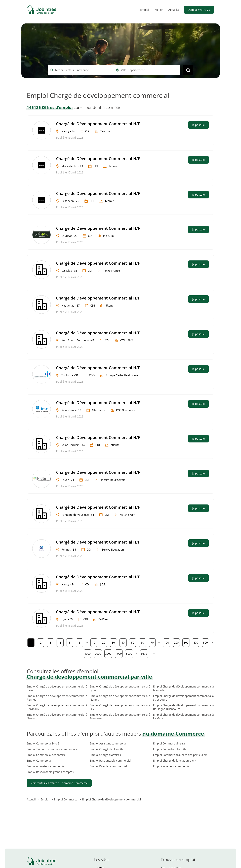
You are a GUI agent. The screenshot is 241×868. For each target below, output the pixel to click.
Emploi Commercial (39, 761)
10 (95, 642)
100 (167, 642)
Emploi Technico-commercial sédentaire (52, 749)
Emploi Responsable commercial (110, 761)
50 (134, 642)
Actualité (174, 10)
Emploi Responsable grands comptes (50, 772)
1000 (88, 653)
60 (143, 642)
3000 (109, 653)
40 (124, 642)
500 (206, 642)
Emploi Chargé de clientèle (107, 749)
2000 (98, 653)
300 (187, 642)
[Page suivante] (154, 653)
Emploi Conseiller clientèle (170, 749)
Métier (159, 10)
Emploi (145, 10)
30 (114, 642)
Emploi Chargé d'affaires (105, 755)
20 (105, 642)
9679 (144, 653)
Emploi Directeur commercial (108, 766)
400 (196, 642)
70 (153, 642)
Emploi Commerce (66, 799)
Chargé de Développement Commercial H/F (98, 124)
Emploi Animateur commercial (46, 766)
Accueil (32, 799)
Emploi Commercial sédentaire (46, 755)
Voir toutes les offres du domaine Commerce (59, 783)
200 (177, 642)
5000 (129, 653)
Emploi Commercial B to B (43, 743)
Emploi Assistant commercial (108, 743)
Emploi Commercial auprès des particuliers (180, 755)
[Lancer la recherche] (188, 70)
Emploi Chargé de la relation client (175, 761)
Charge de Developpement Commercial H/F (98, 298)
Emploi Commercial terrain (170, 743)
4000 (119, 653)
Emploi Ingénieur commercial (172, 766)
